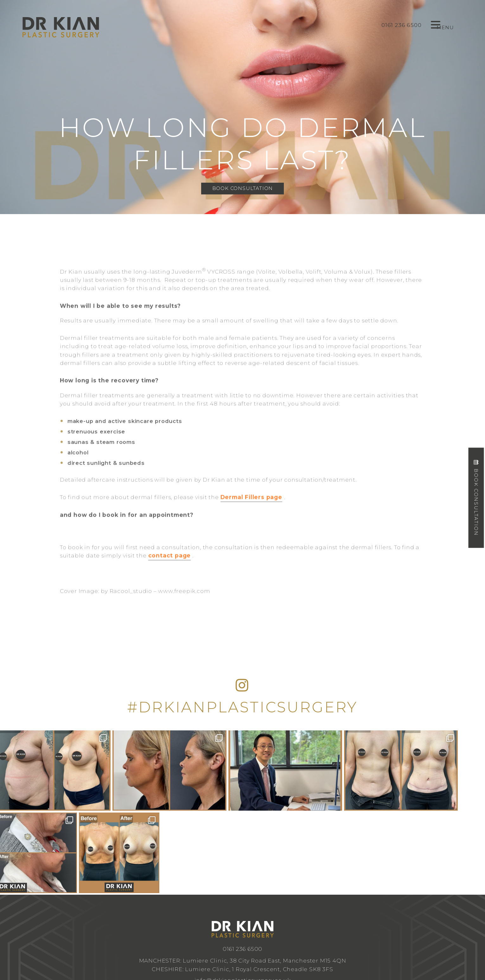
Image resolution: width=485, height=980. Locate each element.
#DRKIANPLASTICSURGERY (243, 707)
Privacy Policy (306, 939)
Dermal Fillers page (251, 515)
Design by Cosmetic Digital (268, 939)
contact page (170, 573)
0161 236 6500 (242, 867)
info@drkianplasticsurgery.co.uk (243, 898)
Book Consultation (243, 188)
